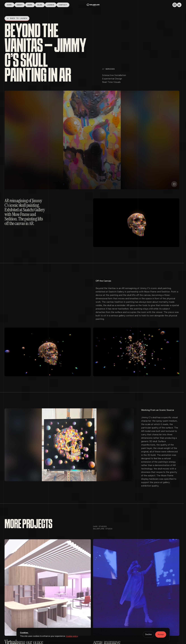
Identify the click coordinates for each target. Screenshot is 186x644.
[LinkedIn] (179, 5)
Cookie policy (72, 636)
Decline (148, 634)
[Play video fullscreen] (174, 184)
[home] (93, 5)
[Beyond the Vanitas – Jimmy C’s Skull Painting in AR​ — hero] (92, 140)
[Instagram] (175, 5)
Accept (161, 634)
